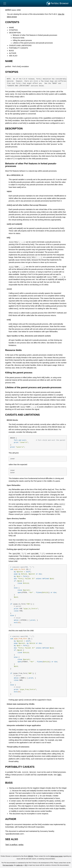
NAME (11, 28)
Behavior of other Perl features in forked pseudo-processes (35, 35)
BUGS (11, 51)
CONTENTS (12, 22)
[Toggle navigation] (5, 3)
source (14, 10)
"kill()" (59, 775)
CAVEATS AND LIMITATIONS (20, 45)
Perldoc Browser (58, 3)
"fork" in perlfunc (11, 845)
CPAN (18, 10)
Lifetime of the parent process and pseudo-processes (33, 43)
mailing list (19, 865)
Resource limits (19, 38)
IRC (26, 865)
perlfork (8, 10)
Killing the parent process (22, 40)
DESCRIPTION (15, 33)
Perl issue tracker (8, 865)
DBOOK (30, 856)
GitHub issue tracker (57, 856)
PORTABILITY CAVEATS (18, 48)
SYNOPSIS (13, 30)
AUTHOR (13, 53)
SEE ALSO (13, 56)
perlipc (21, 845)
